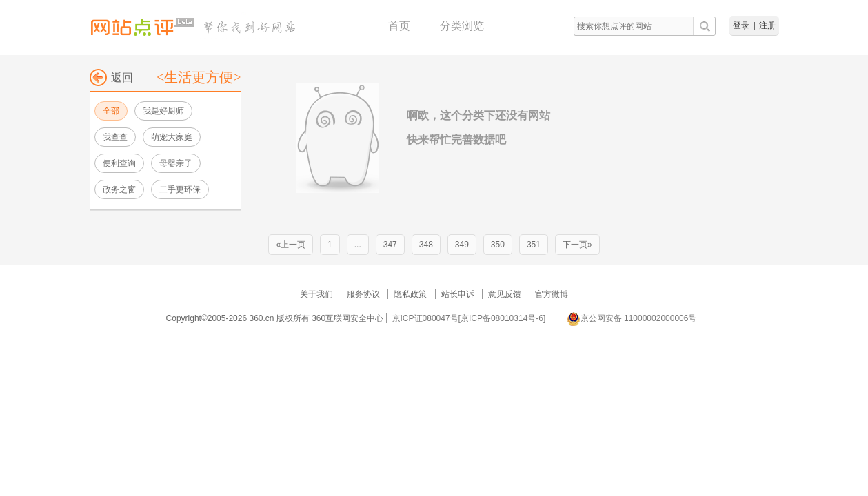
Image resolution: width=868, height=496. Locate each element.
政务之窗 (119, 189)
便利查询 (119, 163)
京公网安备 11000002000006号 (632, 318)
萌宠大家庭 (172, 137)
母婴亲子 (176, 163)
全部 (111, 111)
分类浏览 (462, 26)
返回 (111, 77)
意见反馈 (505, 294)
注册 (767, 25)
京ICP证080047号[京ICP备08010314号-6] (469, 318)
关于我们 (316, 294)
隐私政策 (410, 294)
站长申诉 (458, 294)
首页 (399, 26)
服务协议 (363, 294)
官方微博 (552, 294)
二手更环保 (180, 189)
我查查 (115, 137)
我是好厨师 (163, 111)
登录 (741, 25)
